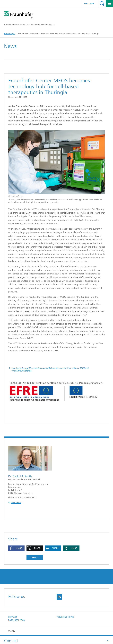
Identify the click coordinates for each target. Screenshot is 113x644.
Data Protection (17, 620)
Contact (13, 617)
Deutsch (89, 4)
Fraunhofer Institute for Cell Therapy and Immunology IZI (30, 25)
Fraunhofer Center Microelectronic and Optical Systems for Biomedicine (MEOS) (49, 368)
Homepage (9, 34)
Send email (16, 503)
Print (35, 558)
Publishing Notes (65, 617)
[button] (16, 548)
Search (102, 4)
